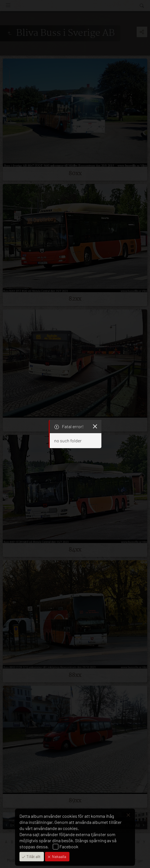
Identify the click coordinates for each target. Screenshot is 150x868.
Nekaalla (59, 856)
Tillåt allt (33, 856)
